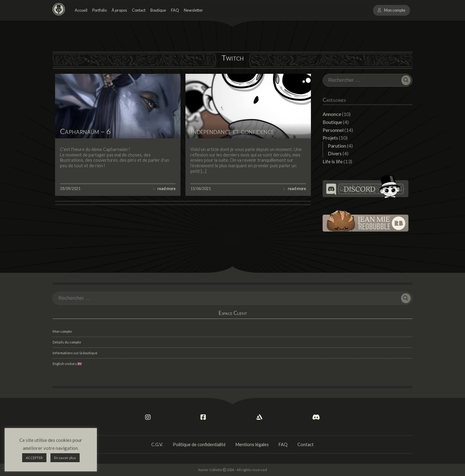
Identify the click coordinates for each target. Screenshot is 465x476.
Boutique (158, 10)
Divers (335, 153)
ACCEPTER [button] (34, 458)
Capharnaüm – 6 (85, 131)
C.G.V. (157, 444)
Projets (330, 138)
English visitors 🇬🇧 (67, 364)
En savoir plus (65, 458)
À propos (119, 10)
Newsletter (193, 10)
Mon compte (395, 10)
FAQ (175, 10)
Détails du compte (67, 342)
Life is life (333, 161)
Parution (337, 146)
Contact (139, 10)
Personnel (333, 130)
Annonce (332, 114)
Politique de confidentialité (199, 444)
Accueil (81, 10)
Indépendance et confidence (232, 131)
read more (167, 188)
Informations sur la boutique (75, 353)
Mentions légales (252, 444)
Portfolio (99, 10)
